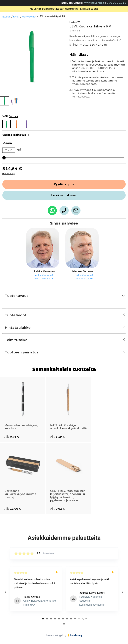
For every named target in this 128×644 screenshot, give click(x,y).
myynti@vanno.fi (94, 3)
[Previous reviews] (5, 592)
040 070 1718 (116, 3)
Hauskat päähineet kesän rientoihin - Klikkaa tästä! (64, 9)
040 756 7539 (84, 278)
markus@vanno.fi (84, 275)
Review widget (54, 635)
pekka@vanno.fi (44, 275)
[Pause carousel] (64, 624)
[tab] (43, 619)
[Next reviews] (122, 592)
